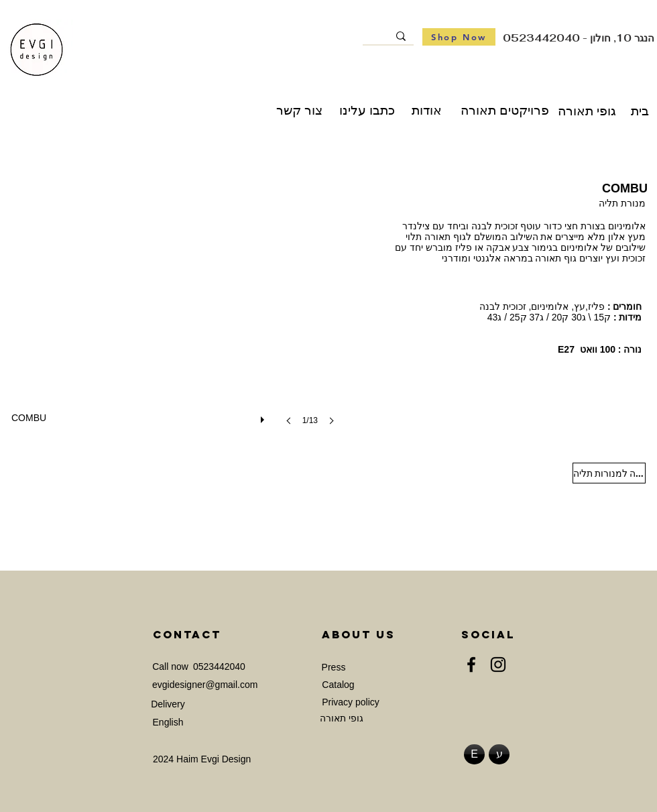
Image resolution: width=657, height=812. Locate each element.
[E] (474, 754)
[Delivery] (168, 704)
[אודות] (427, 111)
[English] (168, 722)
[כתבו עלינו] (367, 111)
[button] (177, 311)
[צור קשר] (299, 111)
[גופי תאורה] (587, 111)
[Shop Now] (459, 37)
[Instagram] (498, 664)
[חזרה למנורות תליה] (609, 473)
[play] (264, 416)
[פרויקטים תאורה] (505, 111)
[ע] (499, 754)
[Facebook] (471, 664)
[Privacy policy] (351, 702)
